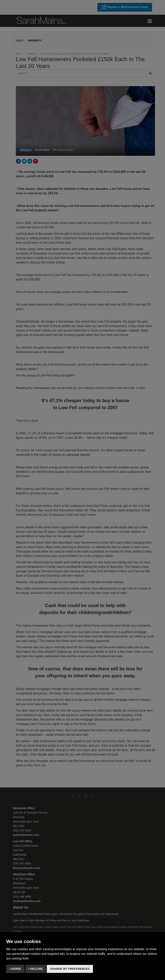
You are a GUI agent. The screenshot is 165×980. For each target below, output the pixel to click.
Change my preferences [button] (70, 969)
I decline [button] (36, 969)
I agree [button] (15, 969)
